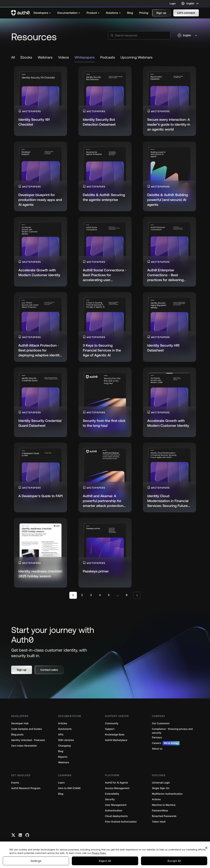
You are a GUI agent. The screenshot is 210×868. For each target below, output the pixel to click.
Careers (166, 743)
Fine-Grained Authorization (121, 822)
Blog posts (17, 735)
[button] (161, 13)
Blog (61, 751)
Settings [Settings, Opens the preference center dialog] (36, 861)
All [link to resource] (13, 57)
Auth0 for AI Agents (117, 783)
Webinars (64, 762)
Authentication (114, 811)
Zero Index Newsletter (24, 746)
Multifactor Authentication (167, 794)
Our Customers (161, 723)
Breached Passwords (164, 816)
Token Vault (159, 822)
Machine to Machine (164, 805)
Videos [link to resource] (64, 57)
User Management (116, 805)
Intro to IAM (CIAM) (69, 788)
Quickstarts (65, 729)
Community (112, 723)
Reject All (105, 861)
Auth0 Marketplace (116, 740)
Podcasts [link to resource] (108, 57)
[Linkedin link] (20, 835)
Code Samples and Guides (27, 729)
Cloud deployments (116, 816)
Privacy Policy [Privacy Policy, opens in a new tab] (99, 853)
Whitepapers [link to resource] (84, 57)
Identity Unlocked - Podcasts (28, 740)
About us (157, 749)
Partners (157, 738)
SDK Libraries (66, 740)
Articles (63, 723)
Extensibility (112, 794)
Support (110, 729)
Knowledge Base (115, 735)
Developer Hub (20, 723)
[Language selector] (190, 3)
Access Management (117, 788)
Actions (156, 799)
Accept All (174, 861)
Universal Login (161, 783)
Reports (63, 757)
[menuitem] (42, 13)
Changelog (64, 746)
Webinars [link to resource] (45, 57)
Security (110, 799)
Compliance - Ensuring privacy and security (172, 731)
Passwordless (160, 811)
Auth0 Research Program (26, 788)
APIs (61, 735)
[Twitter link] (13, 835)
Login (173, 3)
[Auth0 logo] (20, 13)
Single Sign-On (161, 788)
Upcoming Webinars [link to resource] (137, 57)
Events (15, 783)
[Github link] (27, 835)
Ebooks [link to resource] (26, 57)
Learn (61, 783)
